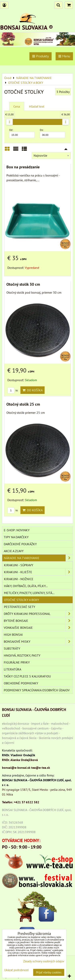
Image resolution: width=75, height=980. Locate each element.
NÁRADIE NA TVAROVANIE (38, 558)
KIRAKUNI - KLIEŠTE (38, 572)
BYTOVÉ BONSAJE (38, 621)
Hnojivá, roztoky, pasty (22, 655)
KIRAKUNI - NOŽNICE (19, 579)
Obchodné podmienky (21, 683)
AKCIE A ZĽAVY (14, 551)
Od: (22, 133)
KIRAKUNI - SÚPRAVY (19, 565)
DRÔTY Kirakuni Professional (38, 614)
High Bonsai (13, 635)
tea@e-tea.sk (41, 768)
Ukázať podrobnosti (16, 970)
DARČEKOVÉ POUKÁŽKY (20, 544)
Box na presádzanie (23, 167)
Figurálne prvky (17, 662)
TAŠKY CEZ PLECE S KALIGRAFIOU (27, 676)
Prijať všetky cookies (49, 972)
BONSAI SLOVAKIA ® (27, 27)
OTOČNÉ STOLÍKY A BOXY (21, 600)
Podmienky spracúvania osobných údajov (37, 690)
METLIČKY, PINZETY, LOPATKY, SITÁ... (29, 593)
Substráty (12, 648)
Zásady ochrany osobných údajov (44, 961)
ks (13, 390)
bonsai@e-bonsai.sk (16, 768)
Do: (52, 133)
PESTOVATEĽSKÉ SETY (20, 607)
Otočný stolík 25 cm (23, 404)
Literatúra (12, 669)
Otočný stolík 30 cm (23, 284)
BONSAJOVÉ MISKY (38, 641)
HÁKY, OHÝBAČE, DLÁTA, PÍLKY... (26, 586)
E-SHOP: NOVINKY (17, 530)
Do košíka (32, 390)
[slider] (9, 122)
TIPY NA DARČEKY (16, 537)
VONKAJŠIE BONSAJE (38, 628)
